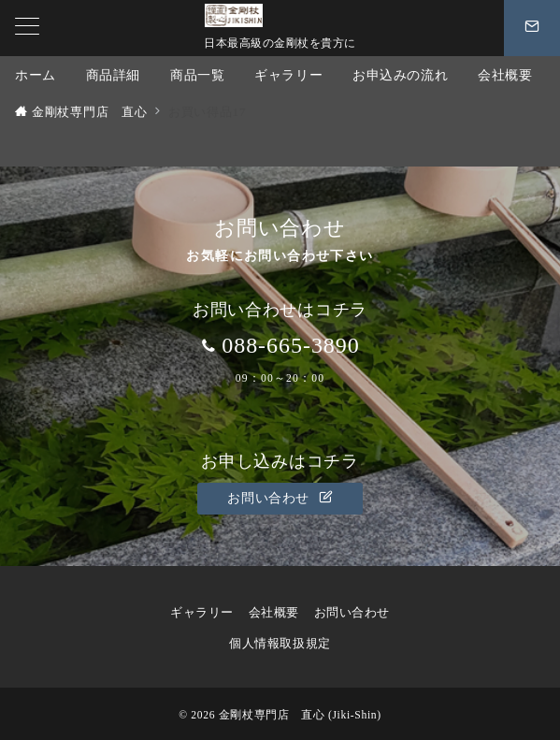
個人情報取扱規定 (286, 644)
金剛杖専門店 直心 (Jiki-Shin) (300, 715)
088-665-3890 (291, 345)
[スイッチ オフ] (532, 28)
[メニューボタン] (27, 28)
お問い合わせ (280, 498)
